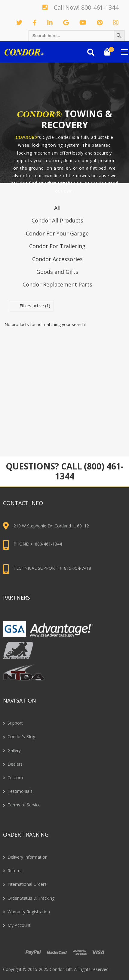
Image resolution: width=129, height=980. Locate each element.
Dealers (15, 764)
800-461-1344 (100, 7)
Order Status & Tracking (31, 898)
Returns (15, 871)
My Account (19, 925)
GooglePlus (68, 23)
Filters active (35, 306)
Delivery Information (28, 857)
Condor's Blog (21, 737)
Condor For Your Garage (57, 233)
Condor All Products (57, 220)
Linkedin (51, 23)
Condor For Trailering (57, 246)
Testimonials (20, 791)
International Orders (27, 884)
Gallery (14, 750)
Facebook (36, 23)
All (57, 208)
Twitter (21, 23)
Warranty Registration (29, 912)
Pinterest (101, 23)
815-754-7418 (78, 568)
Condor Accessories (57, 259)
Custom (15, 778)
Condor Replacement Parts (57, 284)
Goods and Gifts (57, 272)
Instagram (117, 23)
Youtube (84, 23)
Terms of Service (24, 805)
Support (15, 723)
